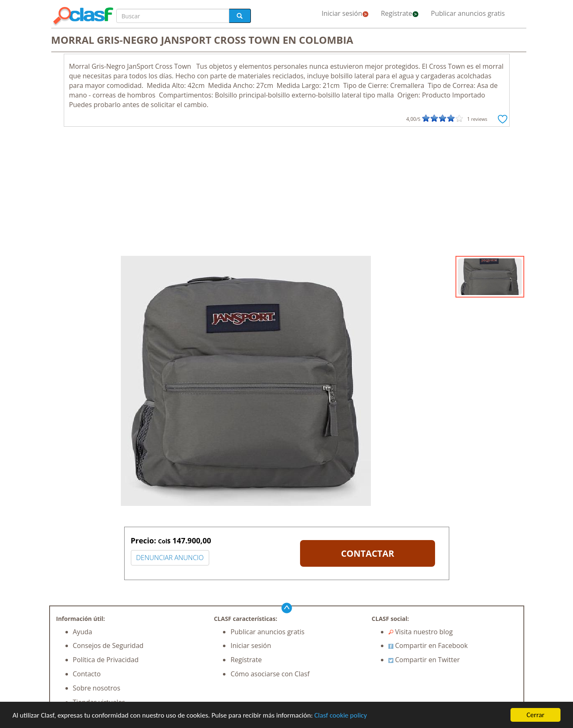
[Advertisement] (287, 193)
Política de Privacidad (106, 660)
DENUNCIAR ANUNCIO (170, 558)
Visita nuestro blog (421, 632)
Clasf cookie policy (340, 715)
